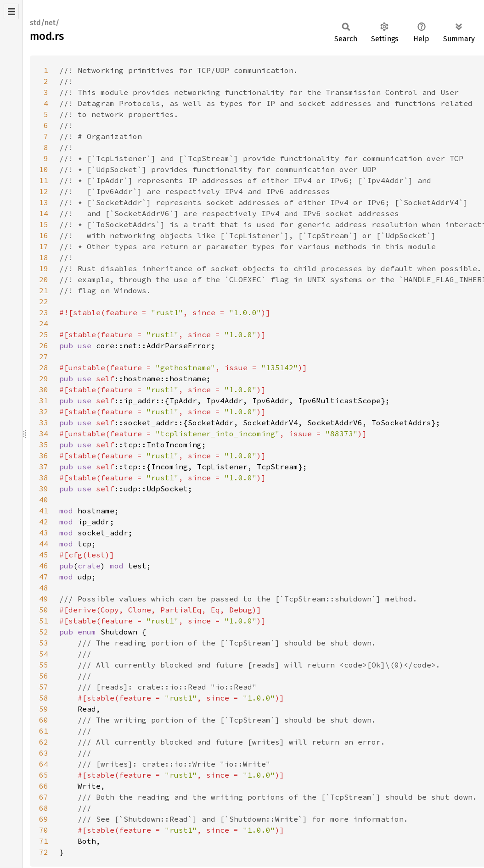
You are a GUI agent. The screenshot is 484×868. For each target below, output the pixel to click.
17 (44, 246)
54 (44, 654)
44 (44, 544)
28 (44, 367)
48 (44, 588)
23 (44, 312)
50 (44, 610)
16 (44, 235)
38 (44, 478)
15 (44, 224)
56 (44, 676)
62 (44, 742)
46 (44, 566)
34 (44, 434)
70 (44, 830)
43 (44, 533)
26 (44, 345)
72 (44, 852)
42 (44, 522)
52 (44, 632)
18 (44, 257)
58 (44, 698)
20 (44, 279)
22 (44, 301)
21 (44, 290)
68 (44, 808)
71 (44, 841)
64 (44, 764)
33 (44, 423)
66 (44, 786)
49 (44, 599)
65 (44, 775)
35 (44, 445)
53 (44, 643)
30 (44, 389)
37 (44, 467)
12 (44, 191)
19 (44, 268)
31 (44, 401)
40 (44, 500)
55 (44, 665)
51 (44, 621)
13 (44, 202)
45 (44, 555)
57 (44, 687)
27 (44, 356)
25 (44, 334)
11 (44, 180)
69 (44, 819)
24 (44, 323)
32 (44, 412)
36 (44, 456)
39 (44, 489)
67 (44, 797)
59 (44, 709)
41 (44, 511)
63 (44, 753)
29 (44, 378)
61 (44, 731)
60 (44, 720)
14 (44, 213)
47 (44, 577)
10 (44, 169)
